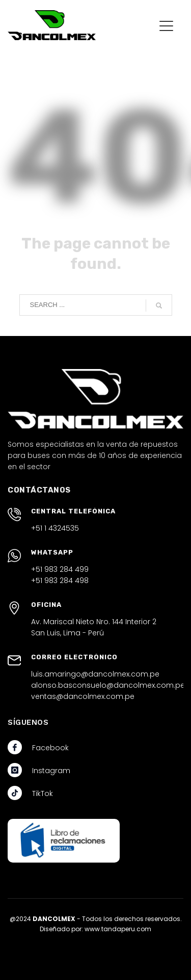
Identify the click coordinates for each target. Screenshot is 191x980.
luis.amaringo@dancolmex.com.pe (95, 674)
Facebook (50, 748)
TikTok (43, 793)
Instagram (51, 771)
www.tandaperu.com (118, 929)
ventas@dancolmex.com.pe (83, 696)
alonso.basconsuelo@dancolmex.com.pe (108, 685)
